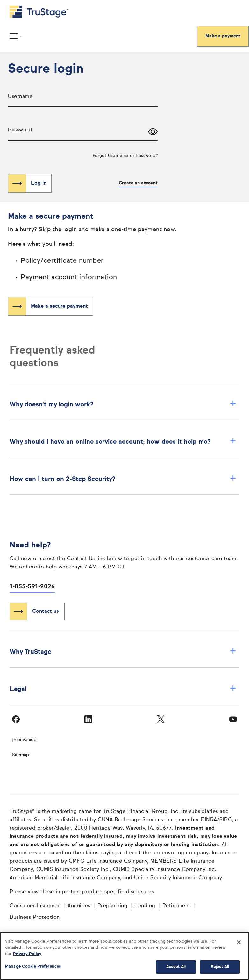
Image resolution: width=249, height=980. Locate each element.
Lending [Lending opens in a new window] (145, 906)
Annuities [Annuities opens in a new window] (79, 906)
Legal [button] (123, 689)
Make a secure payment (59, 306)
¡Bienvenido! (25, 740)
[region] (124, 956)
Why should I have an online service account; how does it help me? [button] (123, 442)
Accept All (176, 967)
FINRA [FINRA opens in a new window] (209, 820)
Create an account (138, 183)
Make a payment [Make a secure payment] (223, 36)
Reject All (220, 967)
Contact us (46, 611)
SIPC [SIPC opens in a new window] (226, 820)
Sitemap (21, 755)
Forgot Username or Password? (125, 156)
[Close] (239, 942)
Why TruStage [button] (123, 652)
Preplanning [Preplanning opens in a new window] (113, 906)
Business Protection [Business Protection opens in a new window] (35, 918)
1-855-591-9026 (32, 587)
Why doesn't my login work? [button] (123, 404)
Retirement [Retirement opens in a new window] (176, 906)
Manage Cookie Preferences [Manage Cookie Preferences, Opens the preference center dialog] (33, 966)
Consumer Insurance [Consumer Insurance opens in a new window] (35, 906)
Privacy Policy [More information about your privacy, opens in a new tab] (27, 954)
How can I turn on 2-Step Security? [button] (123, 479)
